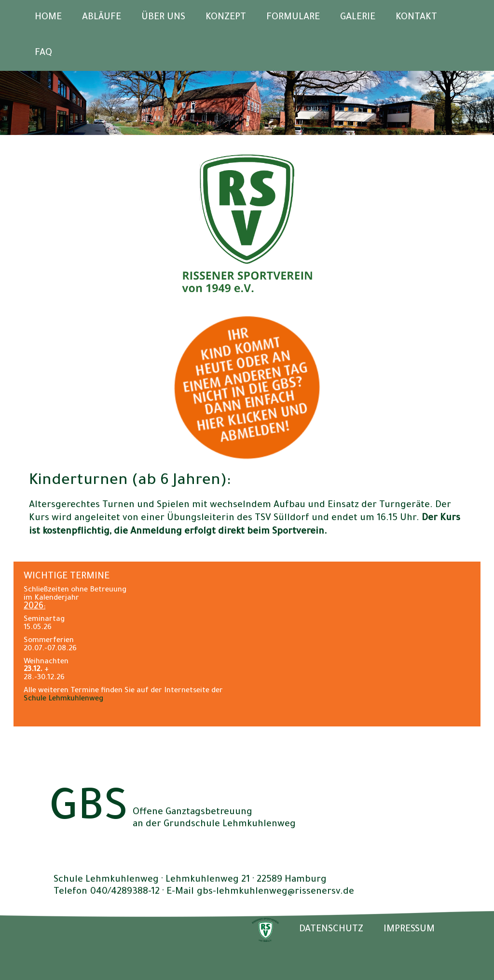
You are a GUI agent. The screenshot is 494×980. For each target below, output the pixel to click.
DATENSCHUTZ (331, 930)
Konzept (226, 18)
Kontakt (416, 18)
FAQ (43, 53)
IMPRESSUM (409, 930)
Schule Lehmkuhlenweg (63, 699)
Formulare (293, 18)
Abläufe (102, 18)
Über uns (163, 18)
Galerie (358, 18)
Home (48, 18)
